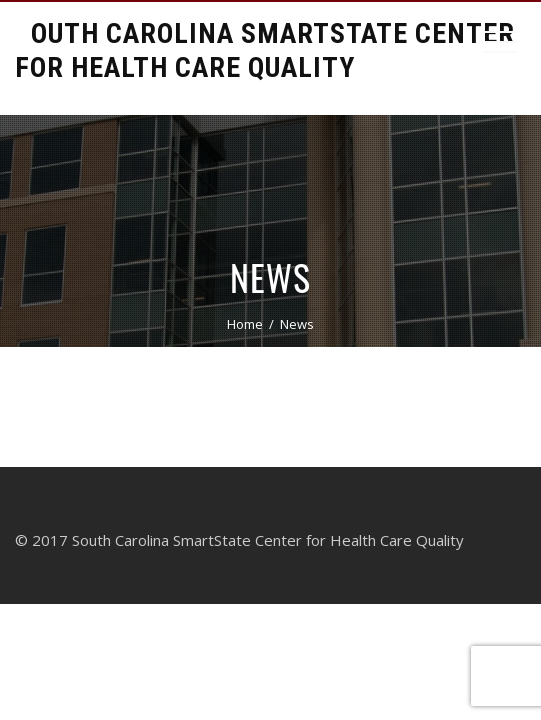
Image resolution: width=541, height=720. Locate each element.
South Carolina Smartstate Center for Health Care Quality (265, 50)
